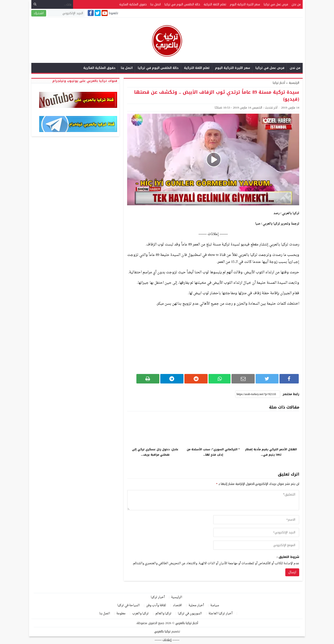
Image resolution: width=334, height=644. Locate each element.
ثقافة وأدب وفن (156, 605)
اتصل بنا (156, 4)
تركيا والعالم (163, 613)
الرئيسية (177, 597)
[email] (256, 532)
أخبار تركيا (279, 83)
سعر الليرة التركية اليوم (245, 4)
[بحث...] (52, 4)
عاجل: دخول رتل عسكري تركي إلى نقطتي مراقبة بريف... (155, 452)
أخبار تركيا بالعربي (187, 623)
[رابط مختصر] (258, 394)
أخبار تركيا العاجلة (220, 613)
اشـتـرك (39, 13)
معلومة (121, 613)
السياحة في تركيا (128, 605)
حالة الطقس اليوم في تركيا (182, 4)
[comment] (213, 500)
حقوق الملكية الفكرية (133, 4)
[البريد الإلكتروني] (66, 13)
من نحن (296, 4)
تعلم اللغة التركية (215, 4)
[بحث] (35, 4)
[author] (256, 520)
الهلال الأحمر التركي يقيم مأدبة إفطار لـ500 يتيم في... (271, 452)
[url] (256, 545)
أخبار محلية (196, 605)
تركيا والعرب (140, 613)
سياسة (215, 605)
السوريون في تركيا (190, 613)
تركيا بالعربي (162, 631)
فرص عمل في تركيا (276, 4)
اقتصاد (177, 605)
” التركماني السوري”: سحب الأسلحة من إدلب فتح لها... (213, 452)
